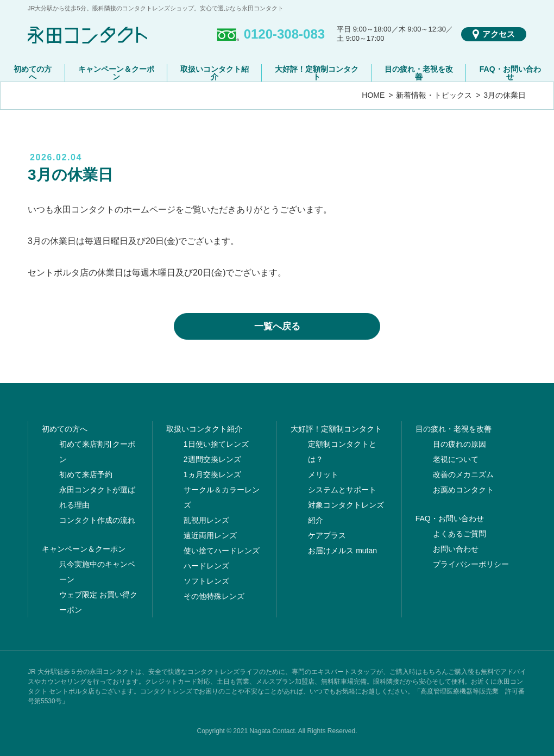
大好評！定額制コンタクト (317, 73)
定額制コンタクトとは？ (342, 452)
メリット (323, 474)
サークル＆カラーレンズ (222, 497)
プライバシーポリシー (471, 564)
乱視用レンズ (206, 520)
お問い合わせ (456, 549)
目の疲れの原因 (459, 444)
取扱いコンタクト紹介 (215, 73)
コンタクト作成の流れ (97, 520)
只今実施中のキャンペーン (97, 572)
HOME (373, 95)
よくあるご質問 (459, 534)
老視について (456, 459)
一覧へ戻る (277, 326)
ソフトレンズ (206, 581)
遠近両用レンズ (210, 535)
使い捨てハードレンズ (222, 551)
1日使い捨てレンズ (216, 444)
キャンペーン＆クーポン (116, 73)
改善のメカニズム (463, 474)
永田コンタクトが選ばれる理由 (97, 497)
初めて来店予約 (86, 474)
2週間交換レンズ (212, 459)
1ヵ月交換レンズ (212, 474)
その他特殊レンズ (214, 596)
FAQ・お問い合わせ (510, 73)
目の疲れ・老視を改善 (419, 73)
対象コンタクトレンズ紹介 (346, 513)
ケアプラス (327, 535)
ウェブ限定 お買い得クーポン (98, 602)
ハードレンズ (206, 566)
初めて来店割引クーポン (97, 452)
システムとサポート (342, 490)
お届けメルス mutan (342, 551)
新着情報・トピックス (434, 95)
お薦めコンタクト (463, 490)
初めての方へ (33, 73)
